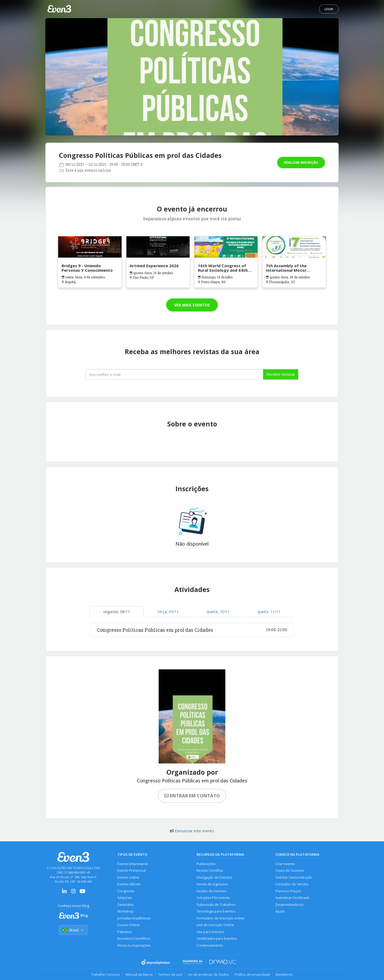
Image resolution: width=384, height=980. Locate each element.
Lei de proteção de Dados (209, 974)
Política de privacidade (252, 974)
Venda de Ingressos (212, 884)
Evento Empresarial (133, 864)
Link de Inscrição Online (215, 925)
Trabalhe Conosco (105, 974)
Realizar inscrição (301, 163)
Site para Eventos (210, 932)
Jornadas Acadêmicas (134, 918)
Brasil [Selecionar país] (73, 930)
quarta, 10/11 (218, 612)
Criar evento (285, 864)
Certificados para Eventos (217, 939)
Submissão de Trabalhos (216, 905)
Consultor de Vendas (292, 884)
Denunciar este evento (192, 831)
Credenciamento (210, 945)
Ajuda (280, 911)
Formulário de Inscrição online (220, 918)
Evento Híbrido (129, 884)
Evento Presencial (131, 871)
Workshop (125, 911)
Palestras (125, 932)
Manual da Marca (139, 974)
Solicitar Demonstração (294, 877)
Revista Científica (210, 871)
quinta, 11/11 (269, 612)
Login (329, 9)
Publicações (206, 864)
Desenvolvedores (289, 905)
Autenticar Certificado (293, 898)
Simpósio (125, 898)
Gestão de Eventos (211, 891)
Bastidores (284, 974)
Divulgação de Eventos (214, 877)
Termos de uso (170, 974)
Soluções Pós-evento (213, 898)
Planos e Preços (288, 891)
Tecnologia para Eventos (216, 911)
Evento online (128, 877)
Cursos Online (129, 925)
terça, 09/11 (168, 612)
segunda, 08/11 (117, 612)
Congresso (126, 891)
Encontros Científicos (134, 939)
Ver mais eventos (192, 305)
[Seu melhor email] (174, 374)
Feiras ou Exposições (134, 945)
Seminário (125, 905)
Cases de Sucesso (290, 871)
